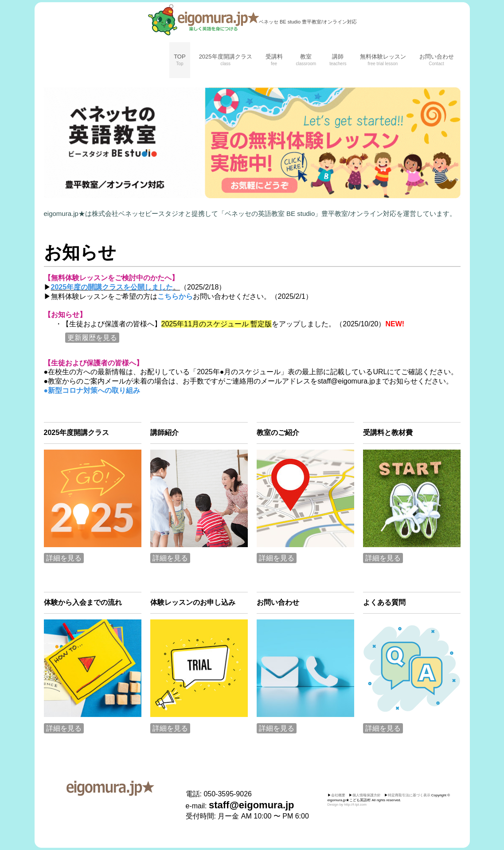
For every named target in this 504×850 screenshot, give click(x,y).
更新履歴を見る (92, 338)
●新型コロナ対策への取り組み (92, 390)
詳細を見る (64, 558)
